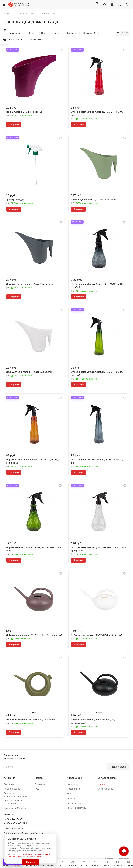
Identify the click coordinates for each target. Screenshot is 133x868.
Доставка (40, 784)
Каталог (102, 784)
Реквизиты (72, 784)
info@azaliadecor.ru (13, 828)
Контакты (9, 784)
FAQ (37, 789)
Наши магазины (12, 789)
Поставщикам (74, 803)
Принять (30, 862)
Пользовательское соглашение (13, 802)
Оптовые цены (106, 789)
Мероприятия (74, 789)
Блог (69, 794)
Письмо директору (76, 808)
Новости (71, 798)
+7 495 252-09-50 (13, 819)
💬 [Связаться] (124, 851)
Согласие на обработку (16, 857)
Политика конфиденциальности (15, 795)
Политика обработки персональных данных (34, 854)
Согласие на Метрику (34, 857)
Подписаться (118, 767)
